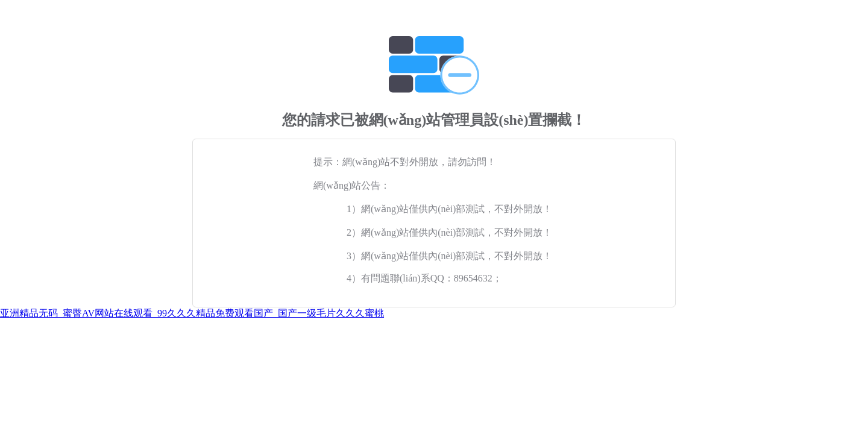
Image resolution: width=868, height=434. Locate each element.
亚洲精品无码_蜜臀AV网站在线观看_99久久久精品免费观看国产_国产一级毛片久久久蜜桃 (192, 313)
